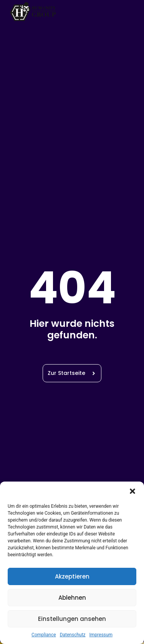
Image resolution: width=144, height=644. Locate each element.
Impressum (101, 635)
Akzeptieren (72, 576)
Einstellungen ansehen (72, 619)
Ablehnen (72, 598)
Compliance (44, 635)
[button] (132, 491)
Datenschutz (73, 635)
